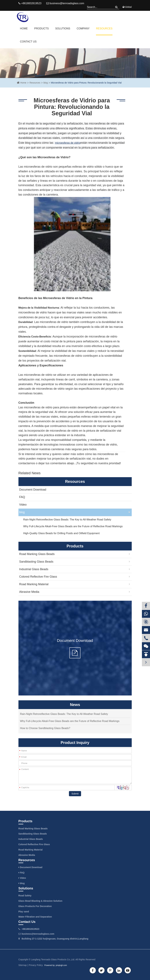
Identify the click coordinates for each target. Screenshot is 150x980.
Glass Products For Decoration (35, 906)
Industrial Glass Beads (34, 569)
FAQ (22, 497)
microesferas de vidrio (68, 143)
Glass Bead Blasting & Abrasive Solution (40, 901)
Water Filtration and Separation (35, 917)
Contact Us (28, 42)
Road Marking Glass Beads (37, 554)
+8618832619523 (31, 929)
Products (42, 29)
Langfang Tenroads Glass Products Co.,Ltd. (53, 959)
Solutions (63, 29)
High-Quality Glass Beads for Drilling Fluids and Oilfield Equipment (61, 533)
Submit (75, 794)
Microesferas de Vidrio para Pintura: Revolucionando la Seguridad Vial (86, 83)
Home (24, 29)
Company (83, 29)
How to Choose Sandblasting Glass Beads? (45, 728)
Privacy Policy (36, 965)
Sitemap (23, 965)
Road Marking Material (34, 584)
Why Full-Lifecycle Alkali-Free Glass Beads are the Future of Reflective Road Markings (73, 526)
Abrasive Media (29, 592)
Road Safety (25, 896)
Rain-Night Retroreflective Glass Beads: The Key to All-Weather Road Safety (67, 520)
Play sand (24, 912)
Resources (104, 29)
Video (23, 505)
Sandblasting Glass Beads (36, 562)
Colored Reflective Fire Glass (38, 577)
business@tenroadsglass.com (65, 3)
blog (45, 83)
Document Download (33, 490)
